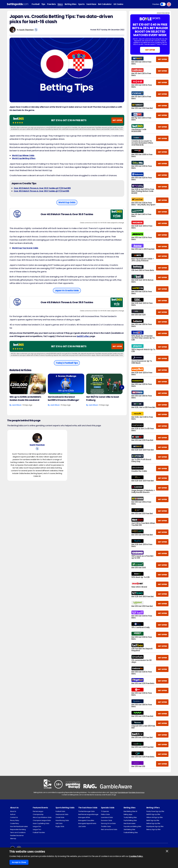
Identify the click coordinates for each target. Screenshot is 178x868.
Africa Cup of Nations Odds (42, 817)
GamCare (113, 792)
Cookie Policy (15, 823)
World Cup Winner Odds (23, 155)
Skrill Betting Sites (129, 829)
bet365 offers (83, 336)
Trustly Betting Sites (130, 817)
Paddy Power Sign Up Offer (155, 811)
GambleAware (123, 792)
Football (36, 4)
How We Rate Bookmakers (19, 826)
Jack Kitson (17, 405)
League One (37, 826)
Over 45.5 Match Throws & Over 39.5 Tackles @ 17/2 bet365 (41, 191)
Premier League (38, 811)
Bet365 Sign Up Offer (153, 814)
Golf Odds (59, 823)
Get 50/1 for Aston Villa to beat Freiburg (103, 398)
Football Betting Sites (131, 832)
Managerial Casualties (86, 820)
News (60, 4)
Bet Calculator (105, 4)
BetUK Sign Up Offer (153, 820)
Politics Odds (105, 814)
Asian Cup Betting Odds (41, 823)
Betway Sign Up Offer (153, 829)
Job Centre (82, 826)
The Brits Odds (106, 826)
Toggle (163, 4)
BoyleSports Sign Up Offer (155, 826)
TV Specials (105, 811)
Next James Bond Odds (109, 829)
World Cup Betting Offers (24, 158)
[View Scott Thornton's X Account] (36, 30)
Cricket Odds (60, 817)
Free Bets (51, 4)
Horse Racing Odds (62, 820)
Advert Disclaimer (163, 13)
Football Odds (60, 811)
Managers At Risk (84, 817)
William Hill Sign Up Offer (155, 817)
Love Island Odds (107, 817)
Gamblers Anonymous (137, 792)
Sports (81, 4)
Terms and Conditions (18, 832)
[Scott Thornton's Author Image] (37, 438)
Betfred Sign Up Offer (153, 823)
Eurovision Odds (107, 820)
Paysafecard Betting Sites (132, 826)
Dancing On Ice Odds (108, 823)
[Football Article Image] (28, 384)
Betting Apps (128, 814)
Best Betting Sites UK (130, 811)
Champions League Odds (42, 820)
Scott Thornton (26, 30)
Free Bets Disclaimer (17, 835)
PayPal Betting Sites (130, 820)
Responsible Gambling (18, 829)
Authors (13, 814)
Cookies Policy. (136, 856)
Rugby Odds (60, 826)
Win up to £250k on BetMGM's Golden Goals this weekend (25, 398)
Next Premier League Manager (88, 814)
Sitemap (13, 839)
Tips (43, 4)
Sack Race (91, 4)
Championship (38, 814)
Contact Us (14, 817)
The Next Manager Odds (86, 811)
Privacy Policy (15, 820)
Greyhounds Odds (62, 814)
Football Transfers (39, 832)
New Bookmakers (129, 823)
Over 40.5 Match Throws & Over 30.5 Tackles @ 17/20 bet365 (42, 188)
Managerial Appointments (87, 823)
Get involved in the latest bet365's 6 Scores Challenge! (64, 398)
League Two (37, 829)
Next (122, 387)
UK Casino (118, 4)
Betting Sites (71, 4)
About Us (13, 811)
